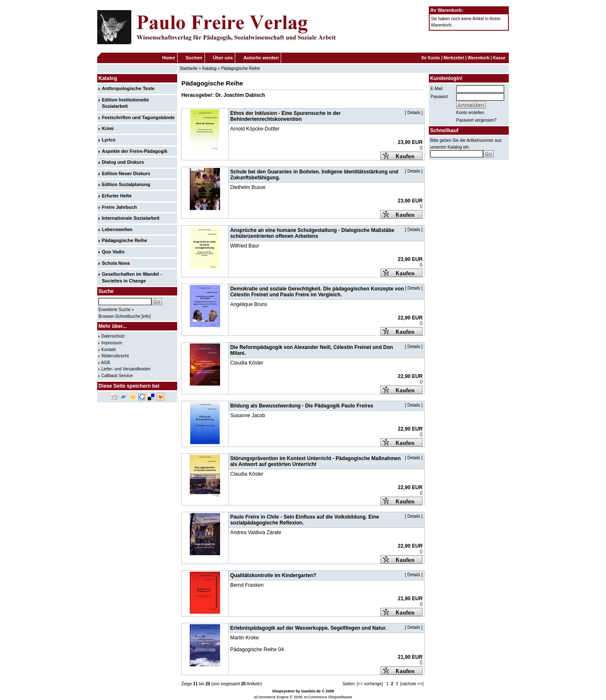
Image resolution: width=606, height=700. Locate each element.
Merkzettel (454, 58)
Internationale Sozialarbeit (131, 218)
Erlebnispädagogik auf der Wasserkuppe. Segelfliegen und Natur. (308, 628)
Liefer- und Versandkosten (126, 369)
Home (169, 58)
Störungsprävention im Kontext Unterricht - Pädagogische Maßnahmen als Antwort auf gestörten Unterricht (315, 461)
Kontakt (109, 350)
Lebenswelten (117, 229)
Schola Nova (116, 263)
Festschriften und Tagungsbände (138, 117)
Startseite (189, 68)
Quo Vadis (113, 252)
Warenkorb (478, 58)
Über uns (223, 58)
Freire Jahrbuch (119, 207)
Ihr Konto (431, 58)
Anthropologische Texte (128, 88)
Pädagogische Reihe (240, 68)
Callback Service (117, 376)
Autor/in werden (261, 58)
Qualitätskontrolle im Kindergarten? (273, 575)
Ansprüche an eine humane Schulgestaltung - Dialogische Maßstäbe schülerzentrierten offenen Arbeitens (312, 233)
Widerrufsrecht (115, 356)
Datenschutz (113, 336)
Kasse (499, 58)
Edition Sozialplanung (126, 184)
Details (414, 113)
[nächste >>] (412, 684)
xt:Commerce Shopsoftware (328, 697)
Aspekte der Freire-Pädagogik (135, 151)
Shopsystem (283, 691)
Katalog (209, 68)
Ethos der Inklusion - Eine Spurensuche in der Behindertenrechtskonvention (286, 116)
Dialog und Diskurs (123, 162)
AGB (105, 363)
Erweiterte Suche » (116, 310)
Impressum (112, 343)
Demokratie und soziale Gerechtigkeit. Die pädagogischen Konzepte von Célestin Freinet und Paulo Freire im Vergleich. (317, 292)
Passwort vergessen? (476, 120)
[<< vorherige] (370, 684)
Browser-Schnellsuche (120, 316)
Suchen (194, 58)
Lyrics (109, 140)
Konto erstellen (470, 113)
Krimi (108, 128)
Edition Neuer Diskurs (126, 173)
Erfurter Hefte (117, 196)
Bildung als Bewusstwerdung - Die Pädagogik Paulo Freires (302, 406)
